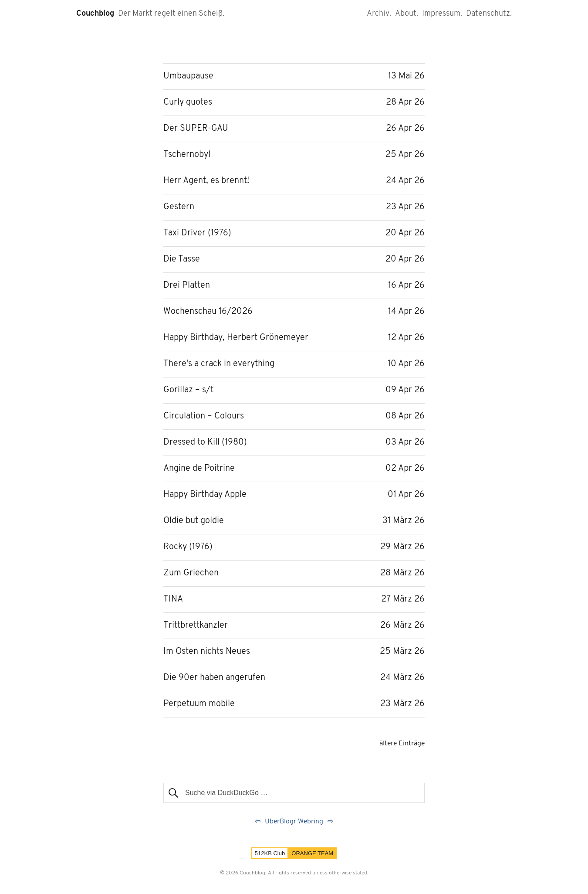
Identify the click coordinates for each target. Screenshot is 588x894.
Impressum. (442, 14)
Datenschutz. (489, 14)
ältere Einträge (402, 744)
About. (407, 14)
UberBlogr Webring (294, 822)
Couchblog (95, 14)
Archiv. (379, 14)
